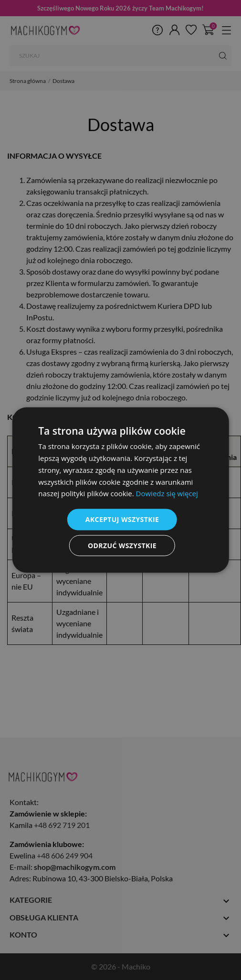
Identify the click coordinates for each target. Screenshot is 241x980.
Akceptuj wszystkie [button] (122, 519)
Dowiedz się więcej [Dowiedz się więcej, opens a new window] (167, 493)
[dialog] (120, 490)
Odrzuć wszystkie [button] (122, 545)
